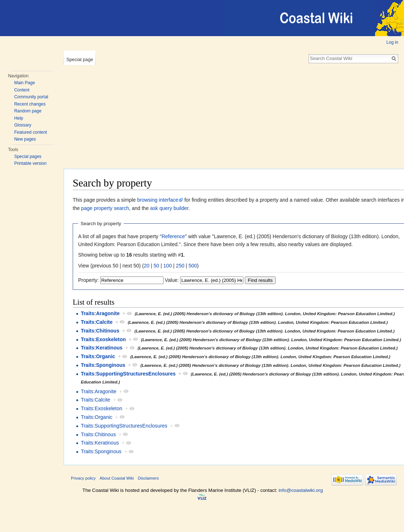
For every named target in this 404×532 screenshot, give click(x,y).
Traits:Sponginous (103, 365)
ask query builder (169, 208)
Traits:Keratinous (101, 348)
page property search (105, 208)
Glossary (23, 125)
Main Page (24, 83)
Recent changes (30, 104)
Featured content (31, 132)
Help (19, 118)
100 (168, 266)
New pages (25, 139)
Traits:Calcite (97, 322)
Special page (80, 59)
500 (193, 266)
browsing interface (158, 200)
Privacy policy (83, 478)
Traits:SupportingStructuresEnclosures (128, 374)
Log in (392, 42)
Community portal (31, 97)
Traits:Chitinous (100, 331)
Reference (173, 236)
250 (180, 266)
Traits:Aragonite (100, 313)
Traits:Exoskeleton (103, 339)
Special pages (28, 156)
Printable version (30, 163)
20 (147, 266)
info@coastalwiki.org (301, 490)
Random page (28, 111)
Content (22, 90)
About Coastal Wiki (117, 478)
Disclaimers (148, 478)
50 (157, 266)
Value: (172, 280)
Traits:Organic (98, 356)
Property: (88, 280)
